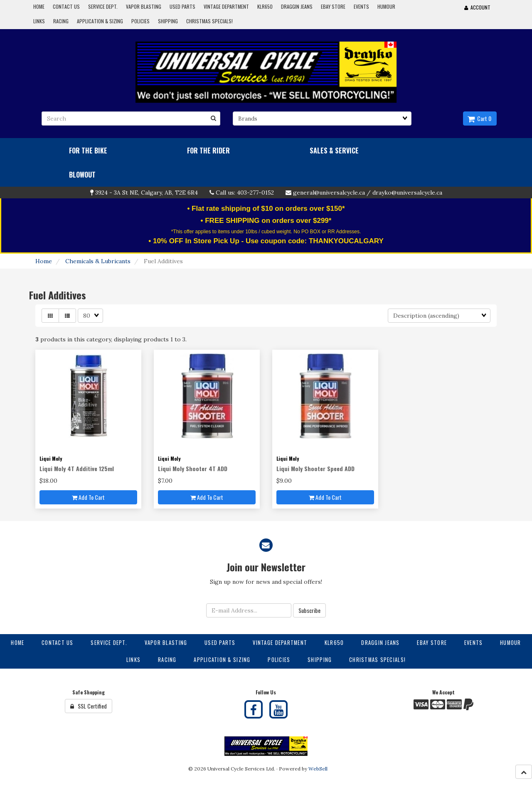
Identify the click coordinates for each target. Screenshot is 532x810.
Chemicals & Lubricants (98, 261)
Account (477, 7)
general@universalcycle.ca (329, 193)
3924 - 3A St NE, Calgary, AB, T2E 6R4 (147, 193)
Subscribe (309, 610)
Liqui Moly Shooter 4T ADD (193, 468)
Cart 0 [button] (479, 118)
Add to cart (88, 497)
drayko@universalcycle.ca (407, 193)
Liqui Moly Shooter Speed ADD (315, 468)
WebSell (318, 769)
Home (44, 261)
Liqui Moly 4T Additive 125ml (77, 468)
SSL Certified (89, 706)
